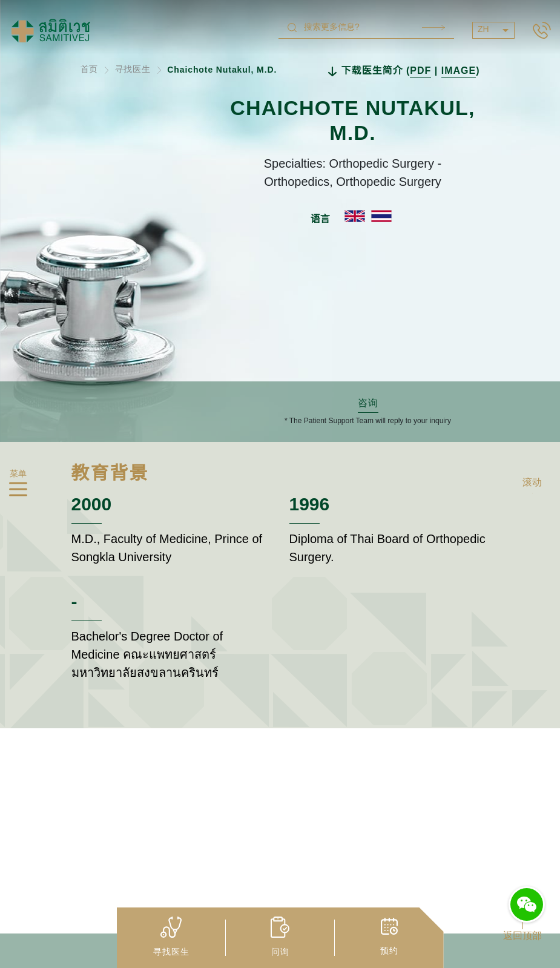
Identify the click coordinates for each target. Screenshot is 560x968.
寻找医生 (133, 70)
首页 (90, 70)
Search (433, 28)
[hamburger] (18, 491)
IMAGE (459, 71)
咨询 (368, 403)
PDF (420, 71)
